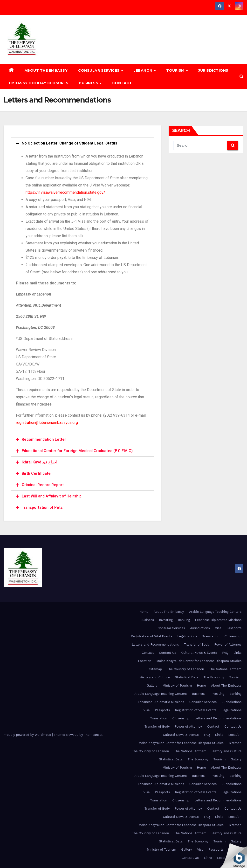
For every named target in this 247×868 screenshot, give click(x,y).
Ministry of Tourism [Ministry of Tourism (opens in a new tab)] (177, 685)
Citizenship (233, 636)
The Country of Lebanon (186, 669)
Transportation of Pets (42, 507)
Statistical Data (187, 677)
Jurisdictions (213, 70)
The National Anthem (225, 669)
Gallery (152, 685)
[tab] (82, 143)
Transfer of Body (197, 644)
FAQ (225, 653)
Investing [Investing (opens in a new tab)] (166, 620)
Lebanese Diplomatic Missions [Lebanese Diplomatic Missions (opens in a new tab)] (218, 620)
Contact (122, 83)
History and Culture (155, 677)
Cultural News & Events (199, 653)
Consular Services (99, 70)
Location (145, 661)
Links (237, 653)
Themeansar (93, 735)
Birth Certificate (36, 473)
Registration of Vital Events (151, 636)
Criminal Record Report (43, 485)
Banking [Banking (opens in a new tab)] (184, 620)
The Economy (214, 677)
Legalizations (187, 636)
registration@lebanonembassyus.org (47, 423)
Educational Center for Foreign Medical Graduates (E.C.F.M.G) (77, 451)
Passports (234, 628)
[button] (241, 77)
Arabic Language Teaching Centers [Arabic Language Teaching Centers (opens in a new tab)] (215, 612)
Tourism (176, 70)
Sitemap (156, 669)
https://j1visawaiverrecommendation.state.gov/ (65, 192)
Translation (211, 636)
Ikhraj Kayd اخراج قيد (39, 462)
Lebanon (143, 70)
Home (144, 612)
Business (89, 83)
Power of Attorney (228, 644)
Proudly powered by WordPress (28, 735)
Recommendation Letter (44, 439)
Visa (218, 628)
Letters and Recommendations (155, 644)
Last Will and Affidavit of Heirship (52, 496)
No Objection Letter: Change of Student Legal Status (69, 143)
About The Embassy (46, 70)
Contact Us (168, 653)
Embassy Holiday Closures (39, 83)
